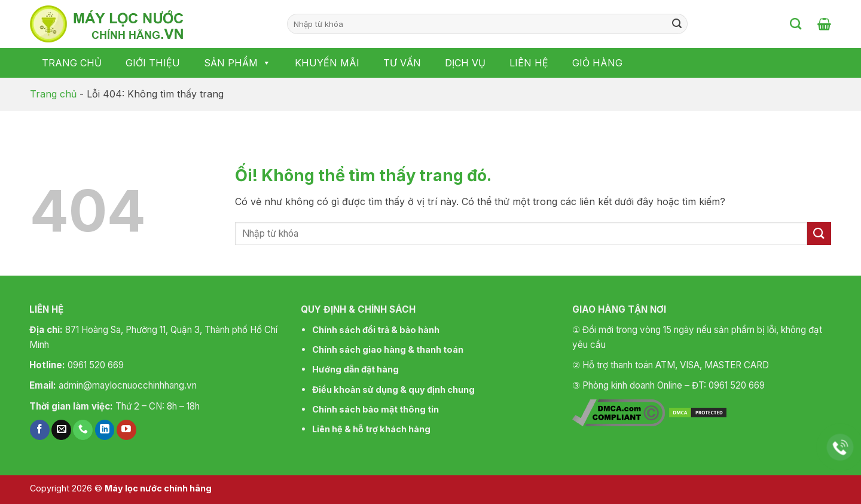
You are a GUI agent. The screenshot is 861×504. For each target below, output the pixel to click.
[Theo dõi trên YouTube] (126, 430)
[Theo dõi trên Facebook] (40, 430)
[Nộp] (677, 24)
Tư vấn (402, 63)
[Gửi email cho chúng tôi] (61, 430)
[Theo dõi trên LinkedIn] (105, 430)
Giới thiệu (153, 63)
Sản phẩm (237, 63)
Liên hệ (529, 63)
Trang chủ (72, 63)
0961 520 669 (96, 365)
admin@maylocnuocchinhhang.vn (128, 385)
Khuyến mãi (327, 63)
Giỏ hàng (597, 63)
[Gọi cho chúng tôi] (83, 430)
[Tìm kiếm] (796, 24)
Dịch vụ (465, 63)
